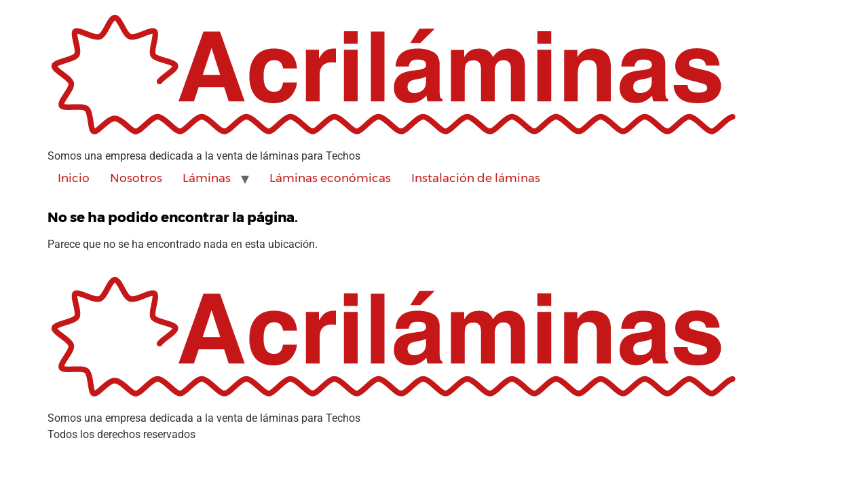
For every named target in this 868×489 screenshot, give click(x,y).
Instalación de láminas (476, 178)
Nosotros (136, 178)
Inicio (74, 178)
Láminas (207, 178)
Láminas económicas (330, 178)
